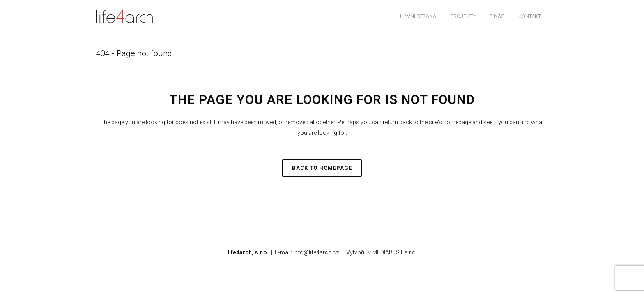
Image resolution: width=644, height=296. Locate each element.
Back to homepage (322, 168)
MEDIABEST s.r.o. (394, 252)
